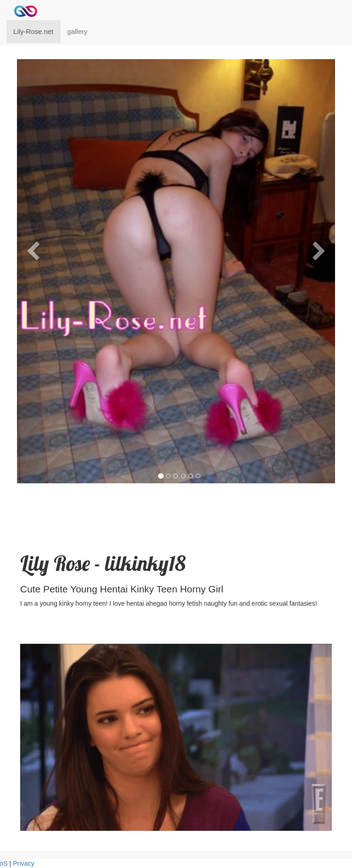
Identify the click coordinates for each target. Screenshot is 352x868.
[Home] (26, 11)
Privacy (24, 863)
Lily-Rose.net (33, 31)
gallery (77, 31)
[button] (33, 361)
